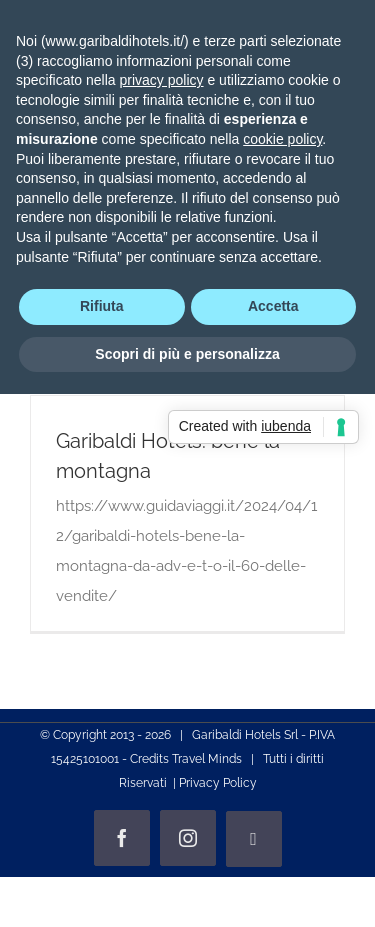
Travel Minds (207, 759)
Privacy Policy (218, 783)
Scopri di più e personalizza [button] (187, 354)
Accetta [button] (273, 306)
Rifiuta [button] (102, 306)
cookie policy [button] (282, 139)
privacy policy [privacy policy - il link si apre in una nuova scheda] (162, 80)
